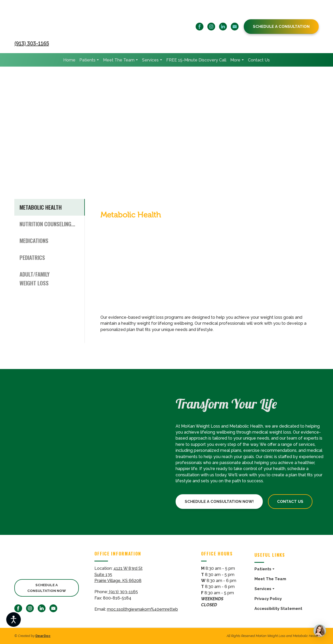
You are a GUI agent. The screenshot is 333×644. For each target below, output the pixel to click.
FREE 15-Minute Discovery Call (196, 60)
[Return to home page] (65, 22)
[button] (200, 27)
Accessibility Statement (278, 609)
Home (69, 60)
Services (150, 60)
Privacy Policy (268, 599)
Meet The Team (119, 60)
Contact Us (259, 60)
